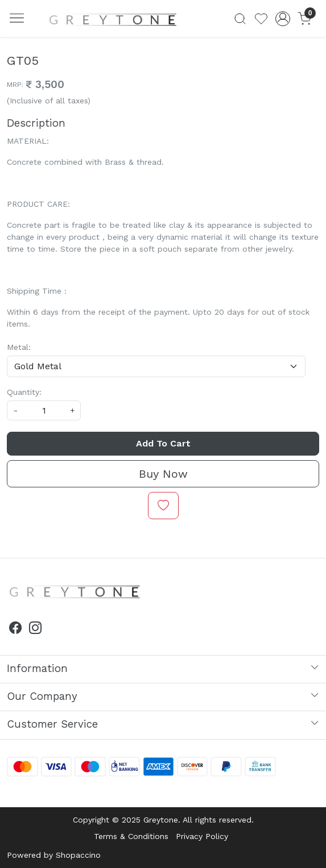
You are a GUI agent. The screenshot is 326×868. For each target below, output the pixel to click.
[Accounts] (282, 19)
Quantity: (24, 392)
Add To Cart (163, 443)
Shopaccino (78, 855)
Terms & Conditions (131, 836)
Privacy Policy (202, 836)
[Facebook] (15, 629)
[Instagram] (35, 629)
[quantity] (44, 410)
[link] (240, 19)
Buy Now (163, 474)
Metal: (19, 347)
